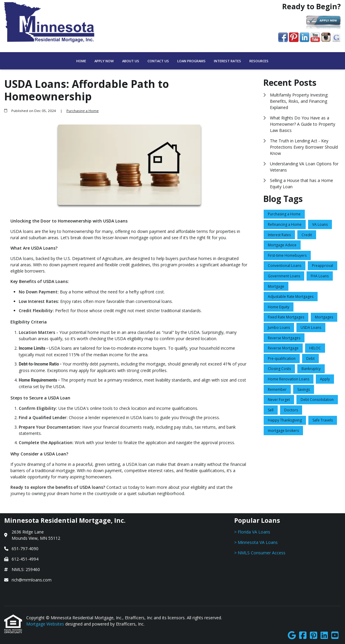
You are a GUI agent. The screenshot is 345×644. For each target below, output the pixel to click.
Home (81, 61)
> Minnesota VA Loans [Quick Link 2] (256, 542)
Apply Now (104, 61)
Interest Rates (227, 61)
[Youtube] (335, 636)
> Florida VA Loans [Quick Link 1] (252, 532)
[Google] (292, 636)
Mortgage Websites (46, 624)
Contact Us (158, 61)
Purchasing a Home (83, 111)
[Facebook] (303, 636)
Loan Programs (191, 61)
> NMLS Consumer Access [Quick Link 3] (260, 553)
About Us (131, 61)
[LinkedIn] (324, 636)
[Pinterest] (314, 636)
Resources (259, 61)
